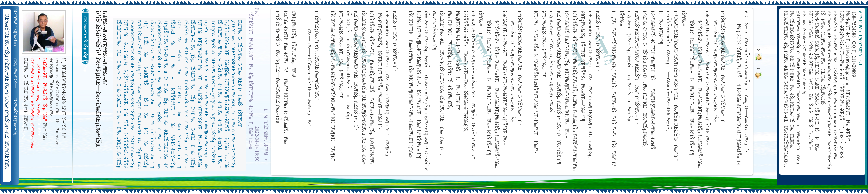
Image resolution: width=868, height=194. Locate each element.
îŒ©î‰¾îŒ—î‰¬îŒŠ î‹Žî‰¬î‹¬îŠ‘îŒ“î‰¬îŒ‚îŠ (16, 73)
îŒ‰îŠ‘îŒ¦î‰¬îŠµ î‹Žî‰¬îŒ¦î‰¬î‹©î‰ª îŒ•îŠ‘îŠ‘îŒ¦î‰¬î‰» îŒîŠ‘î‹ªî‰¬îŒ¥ (16, 118)
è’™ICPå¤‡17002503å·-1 (860, 38)
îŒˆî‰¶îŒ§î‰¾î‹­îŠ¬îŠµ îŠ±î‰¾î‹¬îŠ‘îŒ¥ (16, 29)
